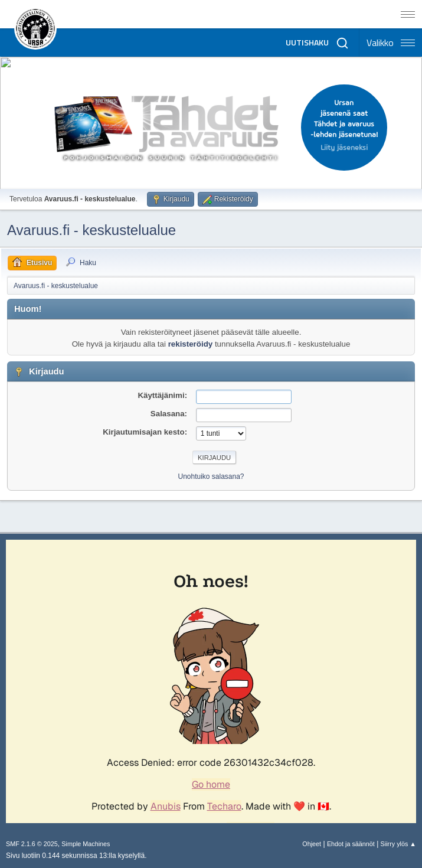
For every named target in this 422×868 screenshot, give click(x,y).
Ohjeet (312, 844)
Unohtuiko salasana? (211, 477)
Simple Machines (86, 844)
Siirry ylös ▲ (398, 844)
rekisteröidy (191, 344)
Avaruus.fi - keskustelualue (91, 230)
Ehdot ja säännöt (351, 844)
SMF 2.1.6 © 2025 (32, 844)
